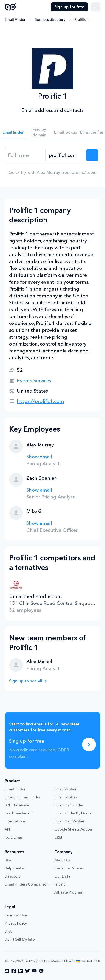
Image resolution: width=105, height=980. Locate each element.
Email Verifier (65, 789)
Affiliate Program (69, 892)
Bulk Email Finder (69, 805)
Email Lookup (66, 797)
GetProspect (10, 7)
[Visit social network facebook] (14, 971)
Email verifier (92, 132)
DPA (8, 931)
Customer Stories (69, 868)
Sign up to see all (26, 681)
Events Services (34, 381)
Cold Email (14, 837)
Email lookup (66, 132)
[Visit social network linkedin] (21, 971)
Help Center (15, 868)
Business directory (50, 19)
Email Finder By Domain (74, 813)
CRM (58, 837)
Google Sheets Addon (73, 829)
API (7, 829)
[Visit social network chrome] (41, 971)
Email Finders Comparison (27, 884)
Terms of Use (16, 915)
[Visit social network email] (7, 971)
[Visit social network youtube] (34, 971)
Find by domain (39, 132)
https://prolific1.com (40, 401)
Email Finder (15, 19)
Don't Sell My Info (20, 939)
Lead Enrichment (19, 813)
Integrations (15, 821)
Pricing (60, 884)
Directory (13, 876)
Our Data (62, 876)
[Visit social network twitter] (28, 971)
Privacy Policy (16, 923)
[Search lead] (92, 155)
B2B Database (17, 805)
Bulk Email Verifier (69, 821)
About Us (62, 860)
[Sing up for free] (89, 745)
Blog (8, 860)
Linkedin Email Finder (22, 797)
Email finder (13, 132)
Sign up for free (69, 7)
